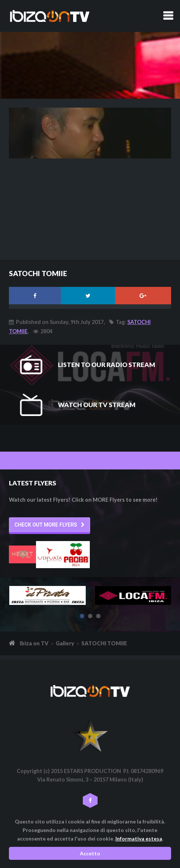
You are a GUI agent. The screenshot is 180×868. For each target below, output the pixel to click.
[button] (50, 525)
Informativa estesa (139, 838)
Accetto (90, 853)
